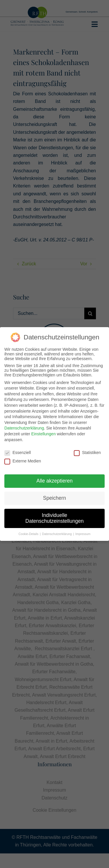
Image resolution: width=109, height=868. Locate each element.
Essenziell (18, 452)
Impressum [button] (83, 533)
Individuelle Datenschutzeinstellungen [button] (54, 518)
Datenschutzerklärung (24, 428)
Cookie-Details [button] (29, 533)
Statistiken (87, 452)
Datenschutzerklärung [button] (57, 533)
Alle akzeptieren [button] (54, 480)
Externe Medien (23, 460)
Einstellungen (44, 433)
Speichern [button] (54, 497)
